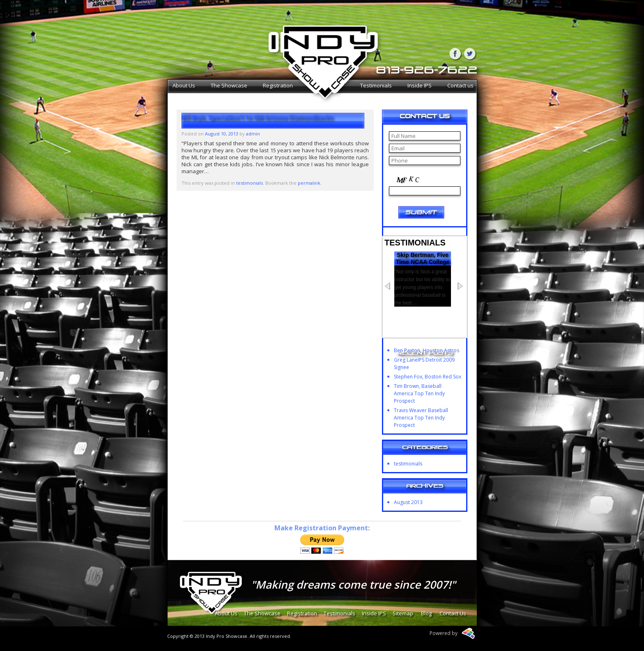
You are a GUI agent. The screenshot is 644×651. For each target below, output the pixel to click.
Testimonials (376, 85)
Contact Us (453, 613)
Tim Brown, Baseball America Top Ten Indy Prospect (419, 393)
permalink (309, 183)
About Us (184, 85)
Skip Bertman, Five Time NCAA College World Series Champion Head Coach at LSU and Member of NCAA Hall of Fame (423, 276)
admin (253, 134)
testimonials (250, 183)
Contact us (460, 85)
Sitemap (403, 613)
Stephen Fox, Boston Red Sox (428, 377)
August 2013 (408, 502)
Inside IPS (420, 85)
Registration (278, 85)
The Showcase (229, 85)
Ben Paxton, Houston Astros (427, 350)
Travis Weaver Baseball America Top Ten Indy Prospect (421, 418)
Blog (426, 613)
